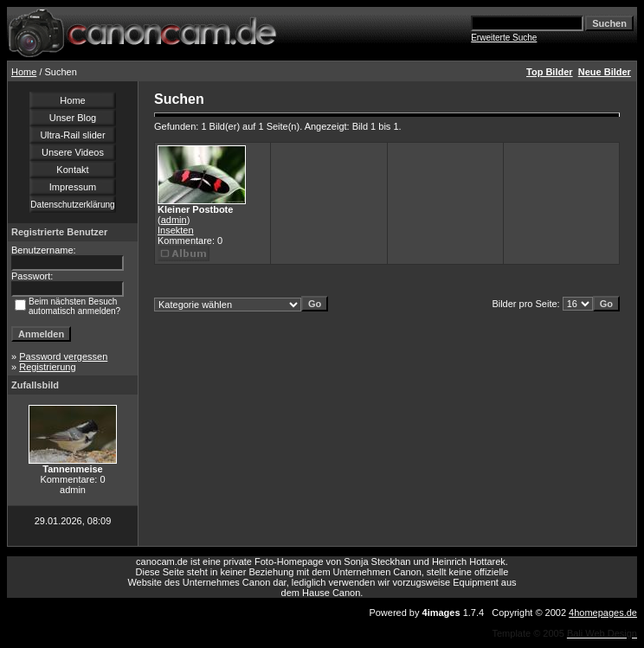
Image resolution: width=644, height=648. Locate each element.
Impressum (73, 187)
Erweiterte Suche (504, 38)
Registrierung (47, 367)
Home (24, 72)
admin (174, 220)
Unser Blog (73, 118)
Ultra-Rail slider (72, 135)
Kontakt (72, 170)
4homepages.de (603, 613)
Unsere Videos (73, 152)
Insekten (176, 230)
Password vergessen (63, 356)
